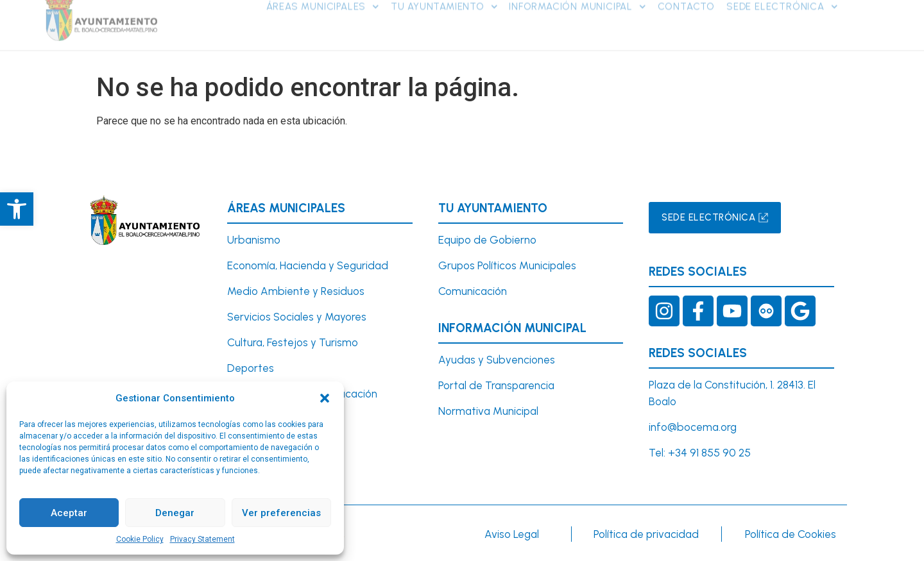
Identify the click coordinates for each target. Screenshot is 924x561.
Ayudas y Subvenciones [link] (497, 360)
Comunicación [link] (473, 291)
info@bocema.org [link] (693, 427)
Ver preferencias (281, 513)
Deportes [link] (251, 368)
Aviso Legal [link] (512, 534)
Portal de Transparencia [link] (496, 385)
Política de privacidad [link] (646, 534)
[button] (325, 398)
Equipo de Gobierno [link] (487, 240)
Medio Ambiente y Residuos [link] (296, 291)
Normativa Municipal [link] (488, 411)
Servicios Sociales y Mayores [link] (297, 317)
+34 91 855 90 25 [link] (709, 453)
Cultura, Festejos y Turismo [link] (293, 342)
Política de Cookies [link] (791, 534)
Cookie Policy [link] (140, 539)
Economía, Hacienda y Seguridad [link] (308, 265)
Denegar (175, 513)
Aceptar (69, 513)
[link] (17, 209)
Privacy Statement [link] (202, 539)
